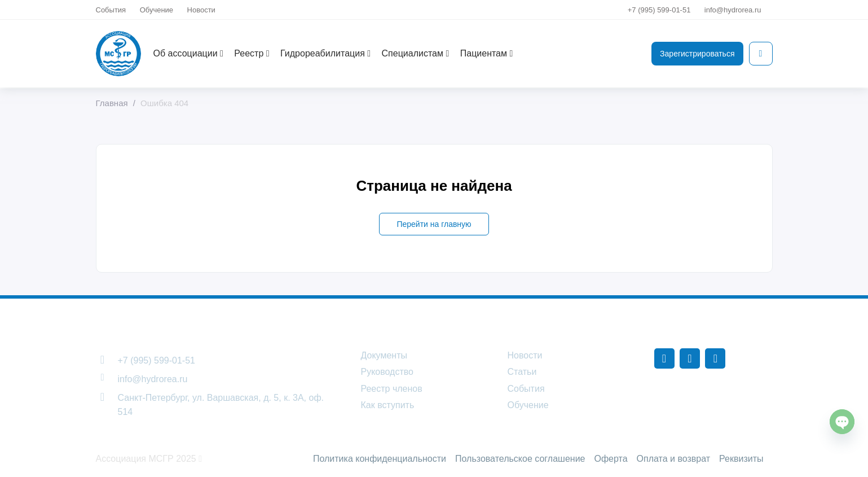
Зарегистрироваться (697, 54)
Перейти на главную (434, 224)
